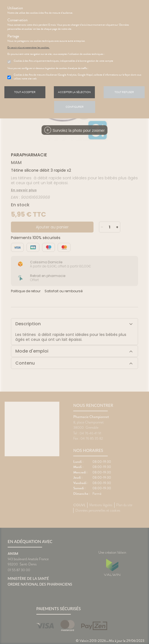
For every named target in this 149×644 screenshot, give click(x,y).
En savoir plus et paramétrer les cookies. (28, 47)
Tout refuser (124, 92)
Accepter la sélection (74, 92)
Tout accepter (25, 92)
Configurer (75, 107)
